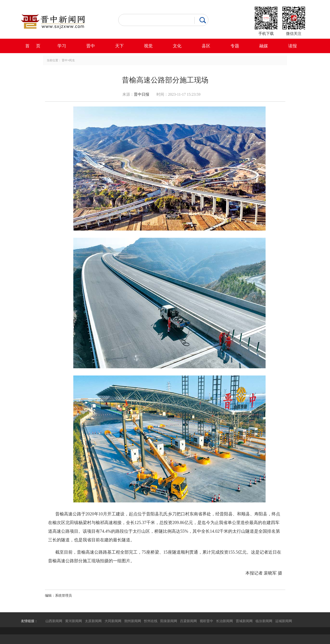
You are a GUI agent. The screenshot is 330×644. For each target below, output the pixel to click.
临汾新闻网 (264, 621)
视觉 (148, 46)
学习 (62, 46)
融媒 (264, 46)
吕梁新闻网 (188, 621)
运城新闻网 (284, 621)
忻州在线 (151, 621)
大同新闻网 (113, 621)
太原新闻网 (93, 621)
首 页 (33, 46)
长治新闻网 (224, 621)
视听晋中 (206, 621)
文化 (177, 46)
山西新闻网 (54, 621)
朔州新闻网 (133, 621)
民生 (72, 60)
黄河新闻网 (74, 621)
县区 (206, 46)
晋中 (91, 46)
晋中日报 (142, 94)
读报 (293, 46)
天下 (119, 46)
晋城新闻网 (244, 621)
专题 (235, 46)
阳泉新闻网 (169, 621)
